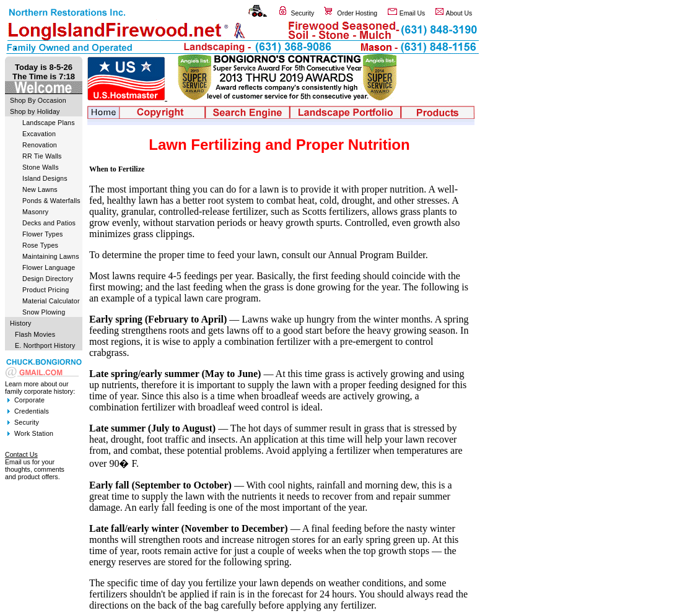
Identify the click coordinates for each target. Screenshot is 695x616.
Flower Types (43, 234)
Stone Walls (41, 167)
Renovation (40, 145)
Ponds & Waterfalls (51, 201)
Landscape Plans (49, 123)
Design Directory (48, 279)
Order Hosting (357, 13)
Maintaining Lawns (51, 256)
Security (303, 13)
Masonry (35, 212)
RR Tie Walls (42, 156)
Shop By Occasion (38, 100)
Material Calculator (51, 301)
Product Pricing (46, 290)
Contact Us (21, 454)
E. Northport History (45, 345)
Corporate (29, 400)
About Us (459, 13)
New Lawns (40, 189)
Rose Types (40, 245)
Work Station (34, 433)
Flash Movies (35, 334)
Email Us (413, 13)
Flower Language (49, 267)
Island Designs (45, 178)
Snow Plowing (44, 312)
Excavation (39, 134)
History (21, 323)
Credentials (32, 411)
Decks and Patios (49, 223)
